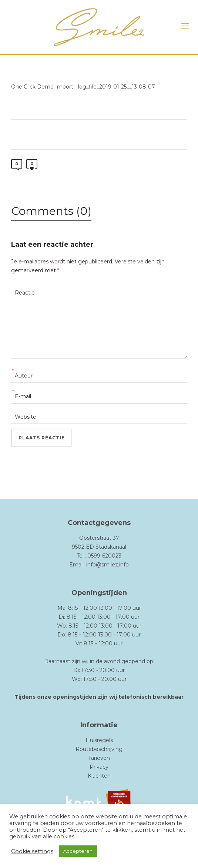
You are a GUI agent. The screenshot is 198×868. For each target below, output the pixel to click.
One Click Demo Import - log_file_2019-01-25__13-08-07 (83, 87)
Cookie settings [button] (32, 851)
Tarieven (99, 758)
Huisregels (99, 740)
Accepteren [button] (78, 851)
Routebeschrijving (99, 749)
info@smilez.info (108, 565)
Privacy (99, 767)
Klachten (99, 776)
